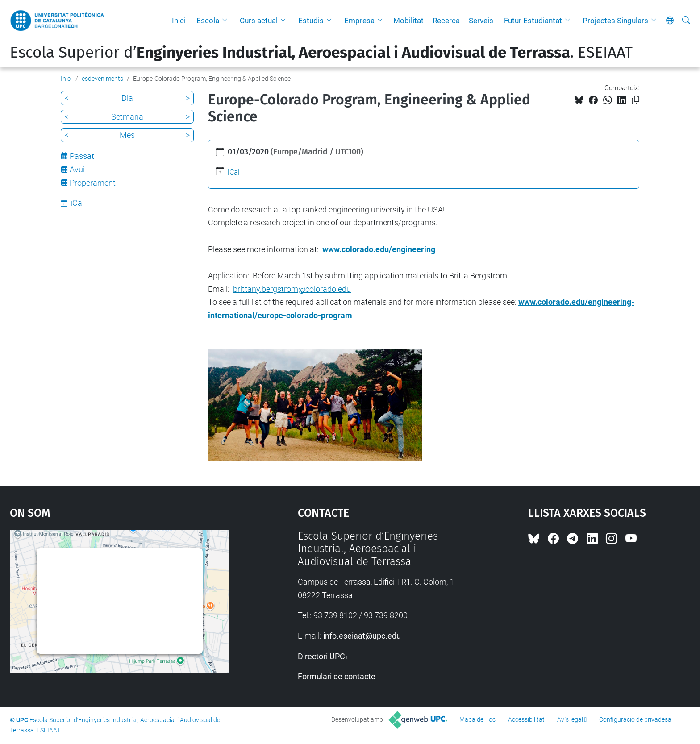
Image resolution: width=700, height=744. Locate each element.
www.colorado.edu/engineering (379, 249)
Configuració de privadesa (635, 719)
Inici (179, 21)
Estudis (311, 21)
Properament (93, 183)
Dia (127, 98)
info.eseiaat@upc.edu (362, 636)
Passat (82, 156)
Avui (77, 169)
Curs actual (259, 21)
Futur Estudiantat (533, 21)
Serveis (481, 21)
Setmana (127, 117)
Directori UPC (321, 656)
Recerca (446, 21)
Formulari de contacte (337, 676)
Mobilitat (408, 21)
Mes (127, 135)
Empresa (359, 21)
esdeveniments (102, 79)
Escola (208, 21)
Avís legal (570, 719)
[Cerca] (686, 21)
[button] (227, 21)
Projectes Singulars (615, 21)
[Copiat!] (635, 100)
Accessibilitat (526, 719)
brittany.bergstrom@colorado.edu (292, 289)
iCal (234, 172)
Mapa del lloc (477, 719)
